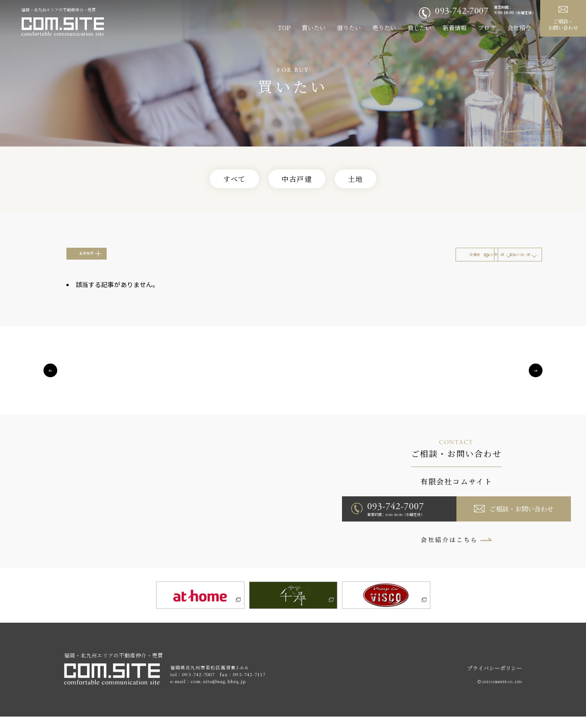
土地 (364, 180)
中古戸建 (297, 180)
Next (536, 379)
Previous (50, 379)
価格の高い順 (482, 260)
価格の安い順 (402, 260)
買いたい (314, 28)
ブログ (487, 28)
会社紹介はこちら (449, 548)
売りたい (384, 28)
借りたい (349, 28)
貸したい (419, 28)
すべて (226, 180)
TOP (284, 28)
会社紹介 (519, 28)
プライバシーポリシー (494, 679)
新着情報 (455, 28)
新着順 (321, 260)
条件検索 (104, 260)
